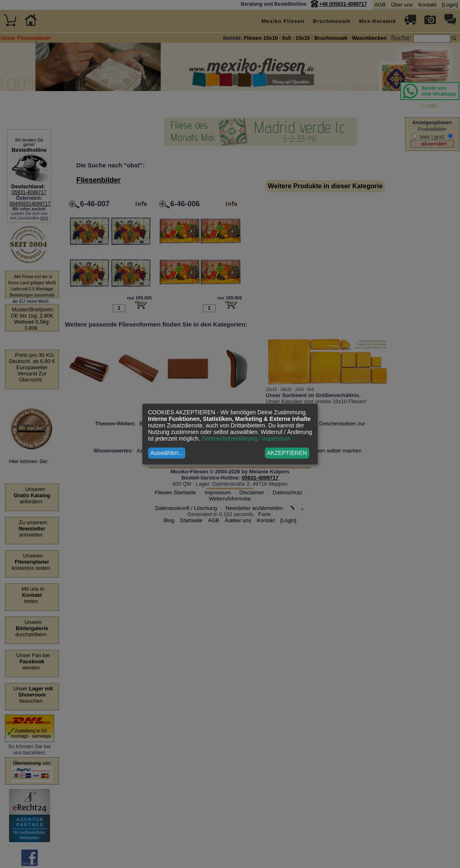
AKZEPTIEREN (287, 453)
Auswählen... (167, 453)
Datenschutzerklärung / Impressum (246, 439)
